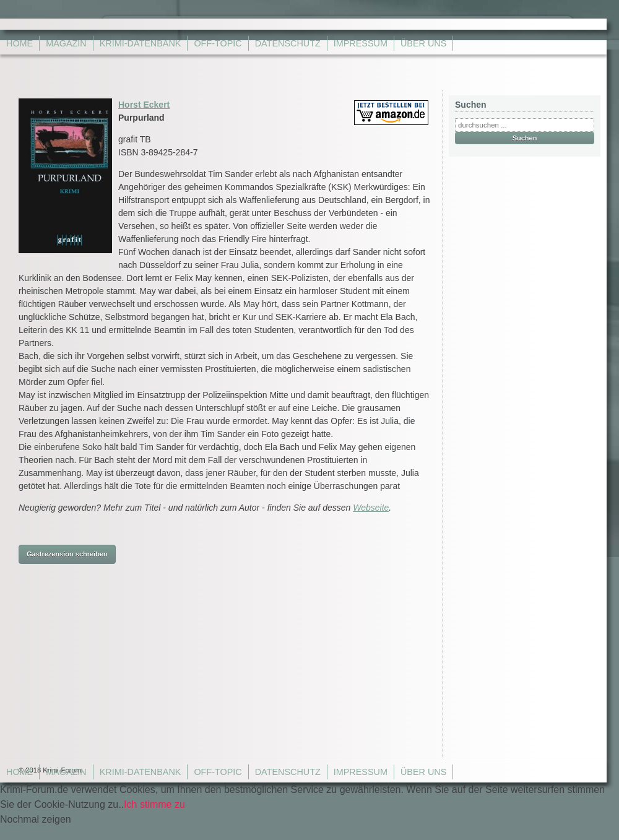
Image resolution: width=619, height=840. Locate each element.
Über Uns (423, 43)
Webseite (371, 508)
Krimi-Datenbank (141, 43)
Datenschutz (288, 43)
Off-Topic (218, 43)
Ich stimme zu (154, 804)
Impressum (361, 43)
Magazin (66, 43)
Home (19, 43)
